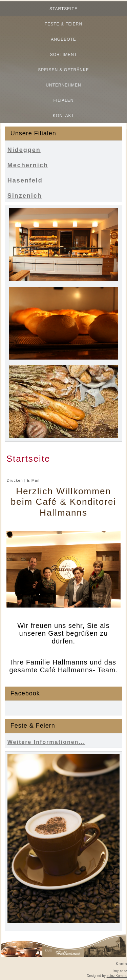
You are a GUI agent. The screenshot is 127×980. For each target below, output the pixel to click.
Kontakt (63, 116)
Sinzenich (25, 196)
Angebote (63, 39)
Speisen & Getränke (63, 70)
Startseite (63, 9)
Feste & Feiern (63, 24)
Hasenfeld (25, 180)
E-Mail (33, 480)
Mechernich (28, 165)
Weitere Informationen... (46, 742)
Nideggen (24, 150)
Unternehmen (63, 85)
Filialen (63, 100)
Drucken (16, 480)
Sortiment (63, 55)
